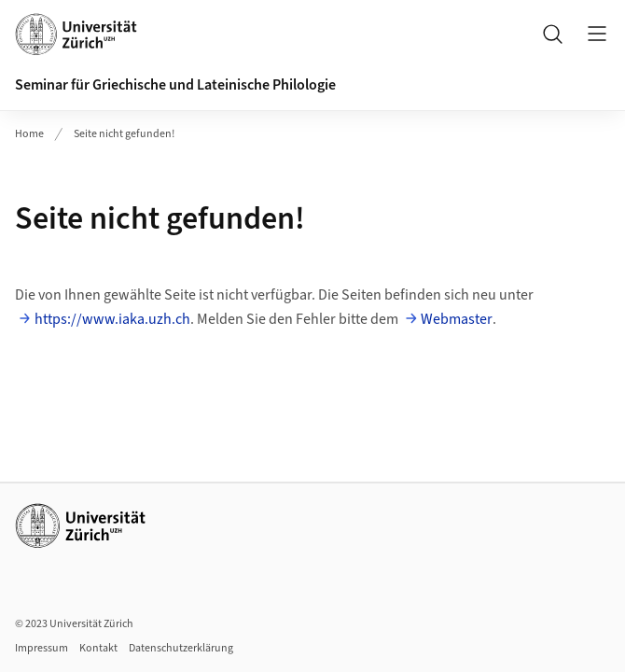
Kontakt (98, 648)
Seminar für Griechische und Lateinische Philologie (175, 85)
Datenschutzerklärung (181, 648)
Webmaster (457, 319)
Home (29, 134)
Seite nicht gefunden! (124, 134)
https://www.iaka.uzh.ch (112, 319)
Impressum (42, 648)
